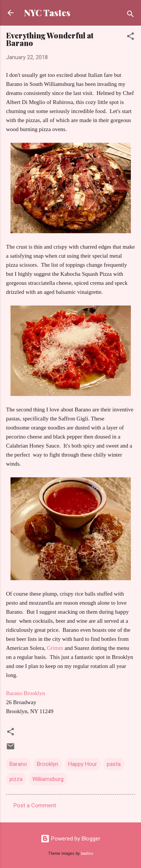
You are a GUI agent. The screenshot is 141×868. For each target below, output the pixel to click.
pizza (16, 779)
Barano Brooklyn (26, 693)
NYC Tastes (47, 13)
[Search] (130, 15)
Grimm (54, 648)
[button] (130, 37)
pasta (114, 764)
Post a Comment (35, 805)
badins (87, 853)
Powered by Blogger (70, 839)
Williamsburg (48, 779)
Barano (18, 764)
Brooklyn (48, 764)
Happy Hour (83, 764)
